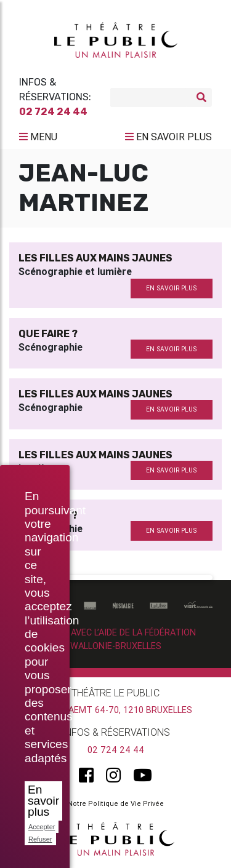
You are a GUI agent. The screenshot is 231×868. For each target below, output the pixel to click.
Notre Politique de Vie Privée (116, 803)
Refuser (40, 839)
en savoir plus (171, 288)
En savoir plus (43, 801)
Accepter (42, 827)
